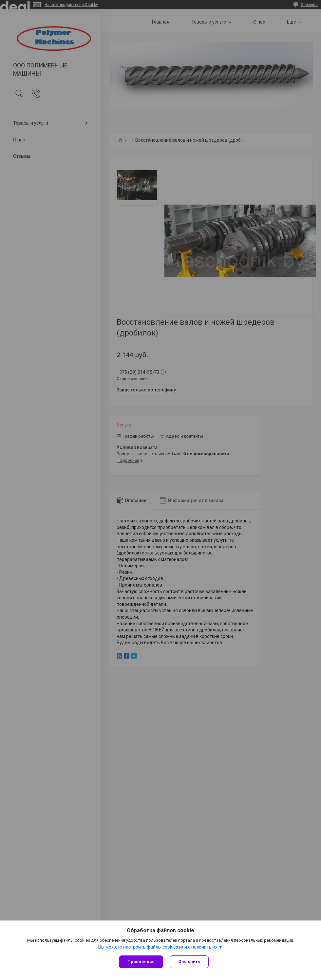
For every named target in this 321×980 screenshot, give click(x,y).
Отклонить (189, 962)
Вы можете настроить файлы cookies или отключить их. (158, 947)
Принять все (141, 962)
